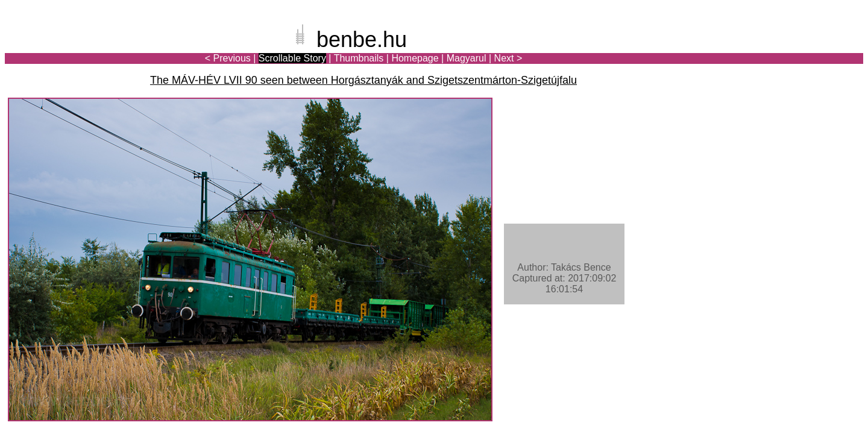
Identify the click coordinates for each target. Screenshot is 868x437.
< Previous (228, 58)
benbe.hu (362, 39)
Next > (508, 58)
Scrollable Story (292, 58)
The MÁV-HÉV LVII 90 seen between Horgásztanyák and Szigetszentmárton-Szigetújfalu (363, 80)
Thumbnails (359, 58)
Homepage (415, 58)
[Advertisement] (793, 51)
